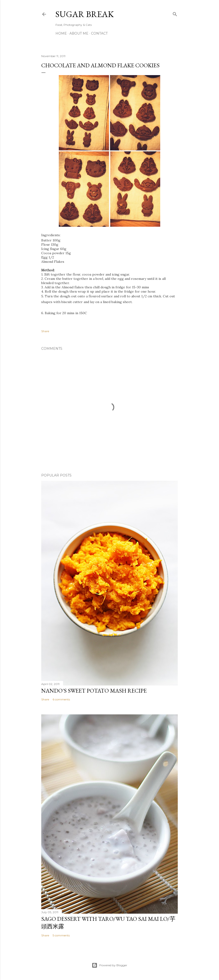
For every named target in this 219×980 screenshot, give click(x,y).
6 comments (61, 699)
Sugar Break (85, 14)
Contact (99, 33)
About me (79, 33)
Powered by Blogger (109, 965)
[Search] (175, 13)
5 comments (61, 935)
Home (61, 33)
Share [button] (45, 331)
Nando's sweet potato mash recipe (94, 691)
